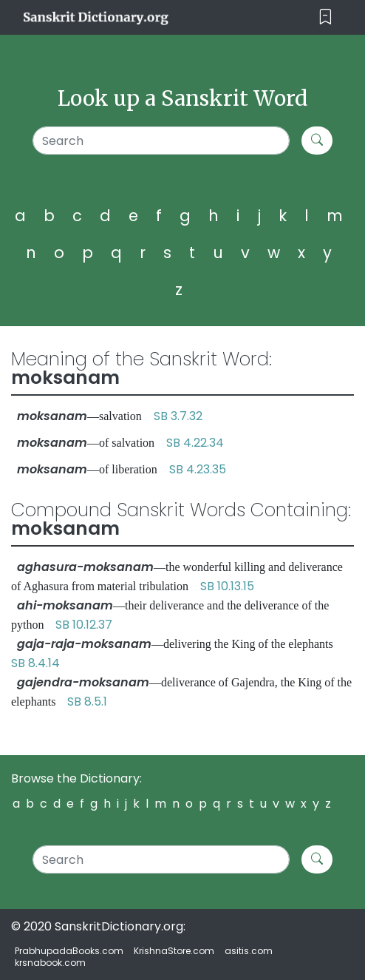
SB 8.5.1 (87, 702)
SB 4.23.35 (198, 469)
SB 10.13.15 (227, 586)
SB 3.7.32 (178, 416)
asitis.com (249, 951)
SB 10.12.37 (84, 625)
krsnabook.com (50, 963)
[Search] (161, 141)
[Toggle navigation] (325, 17)
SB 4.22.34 (195, 443)
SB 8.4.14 (35, 663)
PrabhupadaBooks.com (69, 951)
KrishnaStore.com (174, 951)
